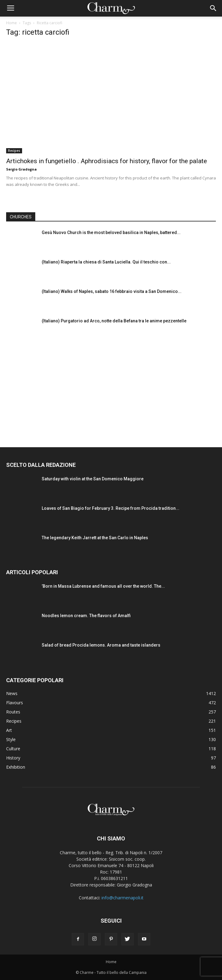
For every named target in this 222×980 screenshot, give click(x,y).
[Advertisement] (111, 387)
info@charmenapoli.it (122, 898)
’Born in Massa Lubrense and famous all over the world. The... (103, 586)
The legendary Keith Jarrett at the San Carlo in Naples (95, 538)
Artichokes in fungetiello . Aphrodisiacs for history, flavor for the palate (107, 161)
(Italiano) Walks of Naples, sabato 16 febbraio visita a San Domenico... (112, 291)
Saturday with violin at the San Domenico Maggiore (93, 479)
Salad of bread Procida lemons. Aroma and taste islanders (101, 645)
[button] (213, 8)
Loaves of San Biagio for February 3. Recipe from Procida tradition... (111, 508)
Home (11, 23)
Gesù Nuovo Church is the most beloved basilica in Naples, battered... (111, 233)
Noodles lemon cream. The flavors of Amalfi (86, 616)
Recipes (14, 151)
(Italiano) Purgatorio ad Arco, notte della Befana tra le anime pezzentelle (114, 321)
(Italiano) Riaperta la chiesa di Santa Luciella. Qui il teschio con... (106, 262)
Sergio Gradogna (21, 169)
